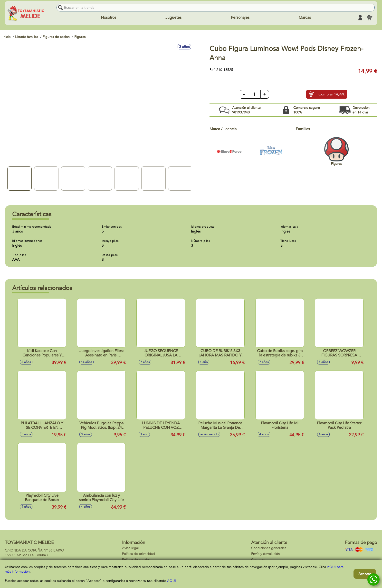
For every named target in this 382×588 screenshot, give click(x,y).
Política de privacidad (138, 554)
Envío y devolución (266, 554)
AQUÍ (172, 581)
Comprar (332, 94)
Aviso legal (130, 548)
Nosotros (109, 18)
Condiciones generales (269, 548)
